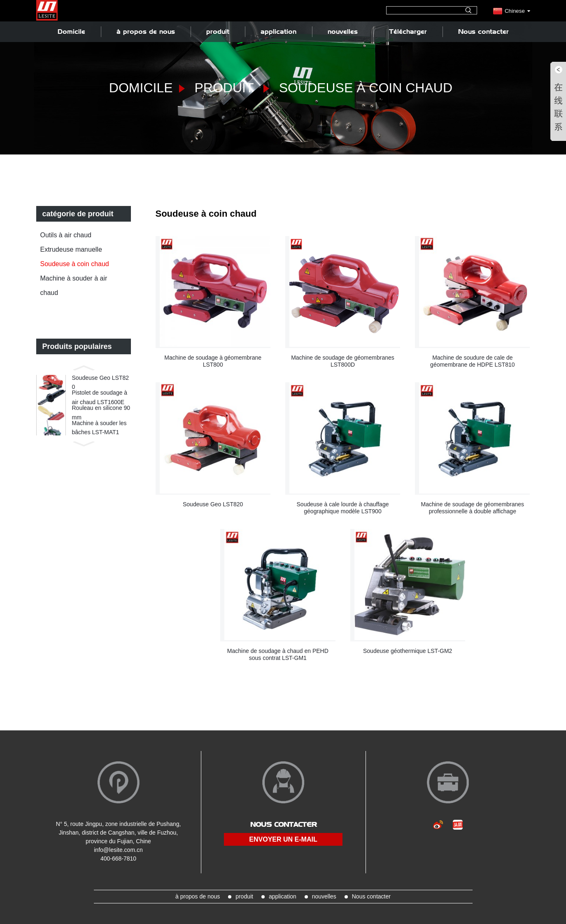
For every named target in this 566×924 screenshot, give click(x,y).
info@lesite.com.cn (118, 850)
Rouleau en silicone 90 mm (101, 422)
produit (218, 32)
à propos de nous (146, 32)
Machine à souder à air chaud (74, 285)
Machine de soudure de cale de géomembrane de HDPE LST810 (472, 361)
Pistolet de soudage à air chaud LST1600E (100, 403)
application (278, 32)
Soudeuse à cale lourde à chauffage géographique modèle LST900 (343, 508)
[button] (84, 367)
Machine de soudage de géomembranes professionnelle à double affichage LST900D (473, 508)
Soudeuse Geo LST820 (101, 384)
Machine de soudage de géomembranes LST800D (343, 361)
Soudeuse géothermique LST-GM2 (408, 651)
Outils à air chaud (66, 235)
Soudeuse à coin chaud (366, 88)
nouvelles (343, 32)
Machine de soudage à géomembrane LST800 (213, 361)
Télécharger (408, 32)
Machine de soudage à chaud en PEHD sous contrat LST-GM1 (278, 654)
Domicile (71, 32)
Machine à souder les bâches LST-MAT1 (99, 441)
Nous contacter (483, 32)
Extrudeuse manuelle (71, 249)
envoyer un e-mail (283, 839)
